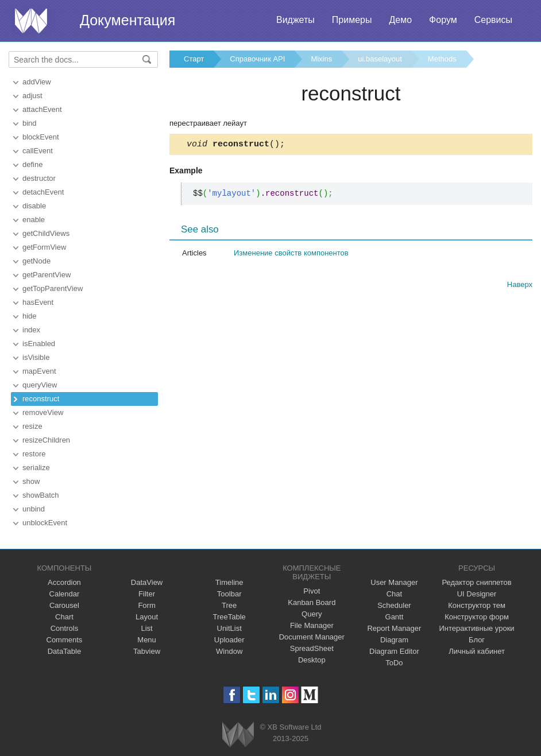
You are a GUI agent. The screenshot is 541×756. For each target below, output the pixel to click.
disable (34, 206)
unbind (34, 509)
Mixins (321, 59)
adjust (32, 96)
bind (30, 123)
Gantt (395, 617)
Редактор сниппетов (476, 582)
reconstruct (41, 399)
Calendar (65, 594)
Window (229, 651)
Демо (400, 20)
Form (146, 605)
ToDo (394, 663)
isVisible (36, 357)
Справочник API (257, 59)
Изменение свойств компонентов (291, 255)
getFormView (44, 247)
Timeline (229, 582)
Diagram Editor (394, 651)
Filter (147, 594)
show (31, 481)
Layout (147, 617)
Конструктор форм (477, 617)
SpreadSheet (312, 648)
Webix (238, 734)
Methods (442, 59)
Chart (64, 617)
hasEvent (38, 302)
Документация (127, 20)
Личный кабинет (477, 651)
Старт (194, 59)
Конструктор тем (477, 605)
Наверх (520, 286)
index (31, 330)
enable (34, 220)
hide (30, 316)
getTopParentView (53, 288)
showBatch (41, 495)
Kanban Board (312, 602)
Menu (147, 640)
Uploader (229, 640)
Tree (229, 605)
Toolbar (229, 594)
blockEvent (41, 137)
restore (34, 454)
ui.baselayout (380, 59)
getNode (36, 261)
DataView (147, 582)
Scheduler (394, 605)
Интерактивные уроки (477, 628)
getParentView (47, 275)
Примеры (352, 20)
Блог (477, 640)
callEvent (38, 151)
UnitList (229, 628)
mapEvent (39, 371)
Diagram (394, 640)
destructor (39, 178)
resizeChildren (46, 440)
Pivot (312, 591)
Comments (65, 640)
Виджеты (295, 20)
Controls (64, 628)
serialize (36, 468)
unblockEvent (45, 523)
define (32, 164)
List (146, 628)
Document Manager (312, 637)
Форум (443, 20)
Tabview (147, 651)
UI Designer (477, 594)
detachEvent (43, 192)
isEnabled (39, 344)
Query (312, 614)
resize (32, 426)
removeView (43, 412)
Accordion (64, 582)
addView (37, 82)
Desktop (312, 660)
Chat (394, 594)
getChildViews (46, 233)
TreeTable (229, 617)
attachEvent (42, 109)
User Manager (394, 582)
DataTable (65, 651)
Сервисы (493, 20)
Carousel (64, 605)
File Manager (312, 625)
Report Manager (394, 628)
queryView (40, 385)
